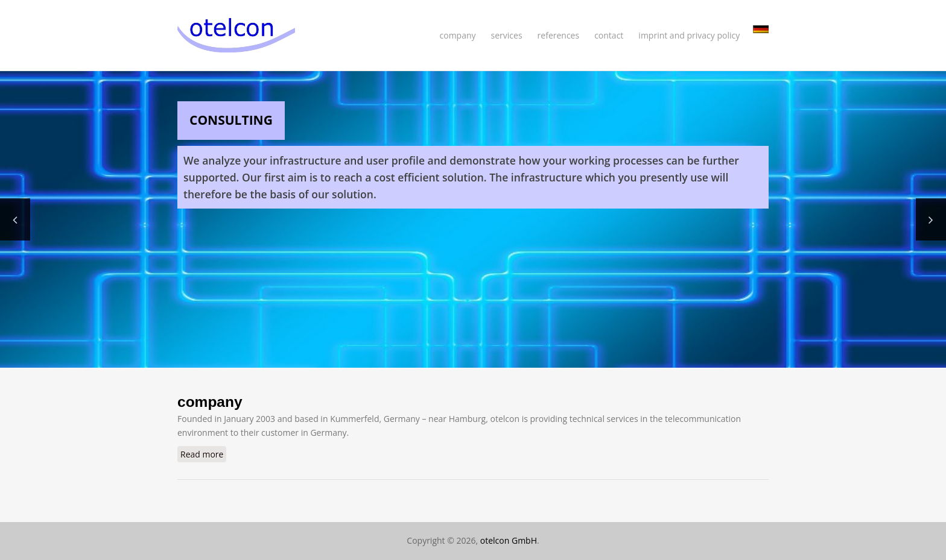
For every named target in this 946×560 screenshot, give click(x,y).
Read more (203, 454)
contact (609, 35)
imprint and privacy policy (689, 35)
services (507, 35)
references (559, 35)
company (458, 35)
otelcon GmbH (509, 540)
